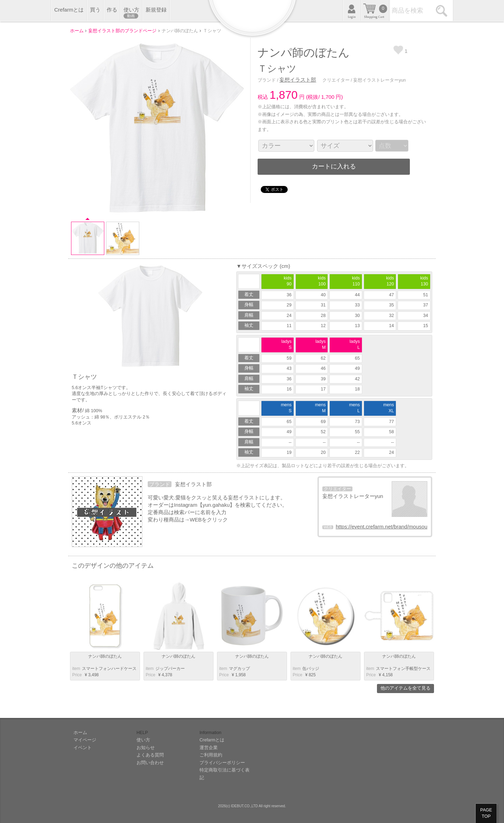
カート (375, 11)
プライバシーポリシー (222, 763)
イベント (83, 748)
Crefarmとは (69, 10)
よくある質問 (150, 755)
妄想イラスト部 (298, 80)
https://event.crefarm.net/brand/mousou (381, 527)
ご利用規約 (211, 755)
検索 (443, 11)
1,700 (328, 97)
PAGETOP (486, 813)
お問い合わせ (150, 763)
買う (95, 10)
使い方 (131, 13)
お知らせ (146, 748)
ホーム (80, 733)
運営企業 (209, 748)
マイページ (85, 740)
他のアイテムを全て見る (405, 688)
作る (112, 10)
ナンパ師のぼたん (105, 656)
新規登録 (156, 10)
